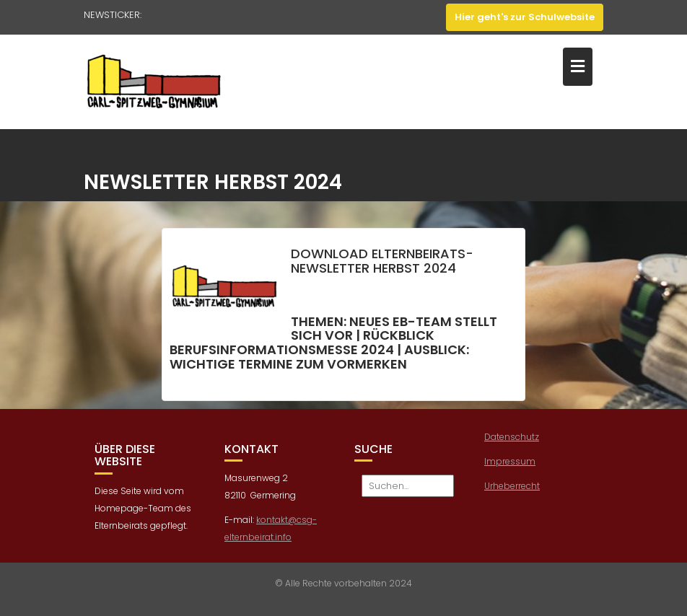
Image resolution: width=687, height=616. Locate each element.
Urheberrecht (512, 488)
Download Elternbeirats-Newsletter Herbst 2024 (382, 263)
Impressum (510, 463)
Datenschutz (512, 439)
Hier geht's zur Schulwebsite (525, 17)
